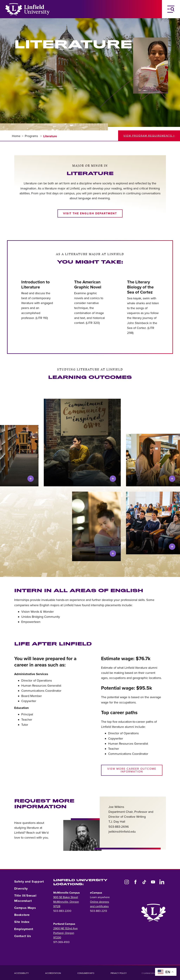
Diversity (21, 889)
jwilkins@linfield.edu (122, 832)
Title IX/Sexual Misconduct (25, 898)
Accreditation (53, 973)
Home (16, 136)
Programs (32, 136)
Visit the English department (90, 213)
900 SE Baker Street (66, 897)
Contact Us (23, 936)
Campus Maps (25, 908)
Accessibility (22, 973)
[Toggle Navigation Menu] (171, 9)
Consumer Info (86, 973)
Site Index (22, 922)
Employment (24, 929)
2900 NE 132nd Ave (65, 928)
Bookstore (22, 915)
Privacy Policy (119, 973)
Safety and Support (29, 882)
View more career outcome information (132, 770)
